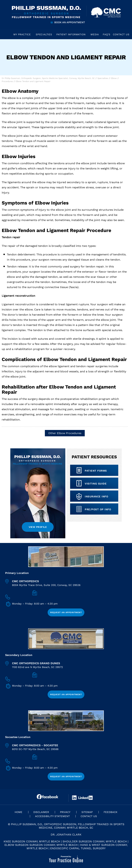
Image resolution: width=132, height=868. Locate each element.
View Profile (38, 527)
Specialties (103, 78)
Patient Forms (96, 471)
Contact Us (89, 816)
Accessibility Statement (52, 816)
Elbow (114, 78)
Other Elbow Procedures (65, 433)
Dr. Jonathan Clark (66, 835)
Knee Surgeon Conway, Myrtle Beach (32, 841)
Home (6, 34)
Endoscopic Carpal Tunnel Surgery (78, 848)
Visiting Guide (96, 484)
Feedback (111, 812)
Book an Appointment (70, 22)
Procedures (7, 81)
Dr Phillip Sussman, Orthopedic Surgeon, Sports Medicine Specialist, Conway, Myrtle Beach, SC (48, 78)
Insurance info (96, 497)
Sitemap (87, 812)
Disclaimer (41, 812)
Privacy (65, 812)
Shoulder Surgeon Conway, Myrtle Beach (95, 841)
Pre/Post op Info (98, 509)
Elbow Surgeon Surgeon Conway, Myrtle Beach (41, 845)
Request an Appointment (66, 612)
